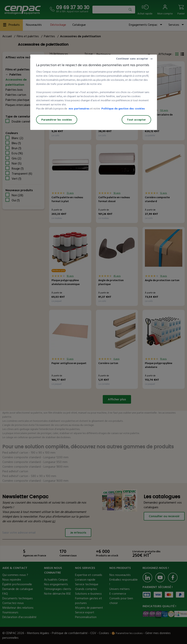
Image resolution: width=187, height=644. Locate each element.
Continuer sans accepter (132, 59)
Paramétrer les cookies (57, 120)
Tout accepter (136, 120)
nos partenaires (79, 109)
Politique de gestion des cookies (123, 109)
